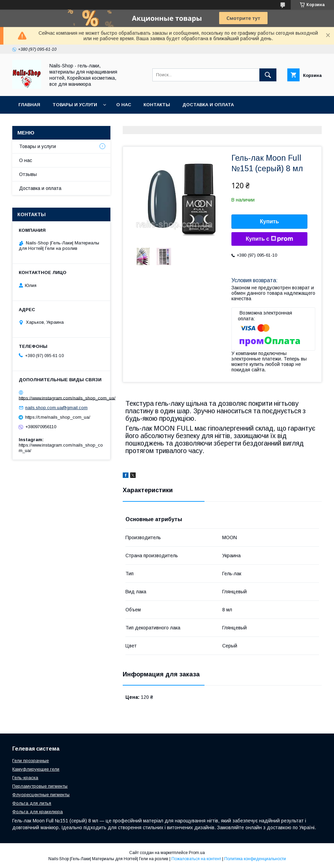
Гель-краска (25, 778)
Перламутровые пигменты (40, 786)
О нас (124, 105)
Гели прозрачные (31, 761)
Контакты (157, 105)
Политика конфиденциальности (255, 859)
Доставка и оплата (208, 105)
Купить (270, 221)
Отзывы (28, 174)
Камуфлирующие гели (36, 769)
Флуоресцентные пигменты (41, 795)
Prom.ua (197, 853)
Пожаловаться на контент (196, 859)
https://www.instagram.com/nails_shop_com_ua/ (67, 398)
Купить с (269, 239)
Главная (29, 105)
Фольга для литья (32, 803)
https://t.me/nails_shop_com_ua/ (58, 417)
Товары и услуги (75, 105)
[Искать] (268, 75)
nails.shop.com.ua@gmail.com (56, 408)
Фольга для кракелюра (37, 812)
